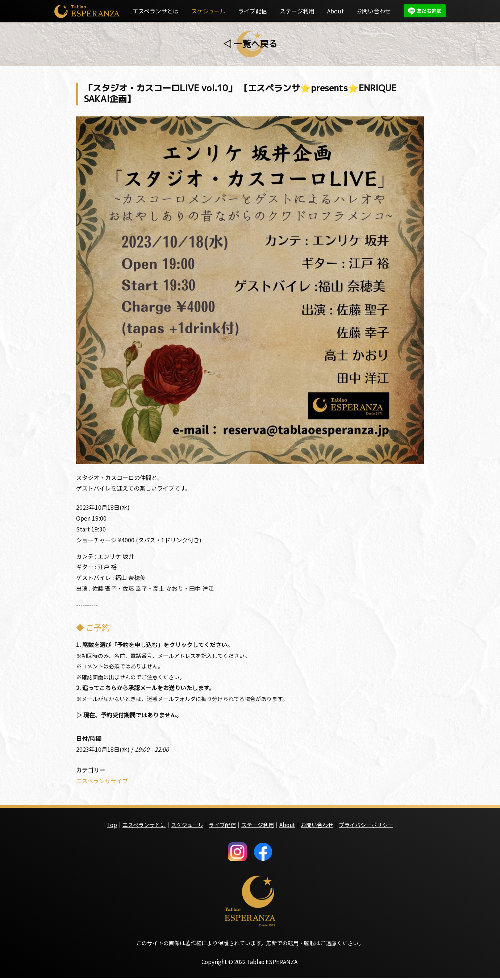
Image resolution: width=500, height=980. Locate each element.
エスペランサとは (156, 11)
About (336, 11)
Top (112, 826)
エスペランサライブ (102, 782)
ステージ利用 (297, 11)
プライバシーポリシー (366, 826)
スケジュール (209, 11)
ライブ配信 (253, 11)
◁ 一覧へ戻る (250, 43)
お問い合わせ (374, 11)
